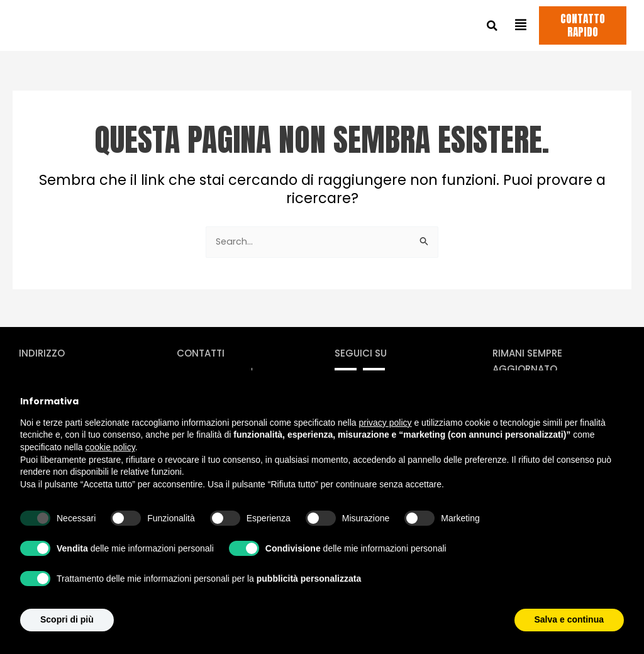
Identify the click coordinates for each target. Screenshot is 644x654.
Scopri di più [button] (67, 619)
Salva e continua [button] (569, 619)
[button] (492, 27)
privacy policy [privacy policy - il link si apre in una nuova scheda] (386, 423)
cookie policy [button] (110, 447)
